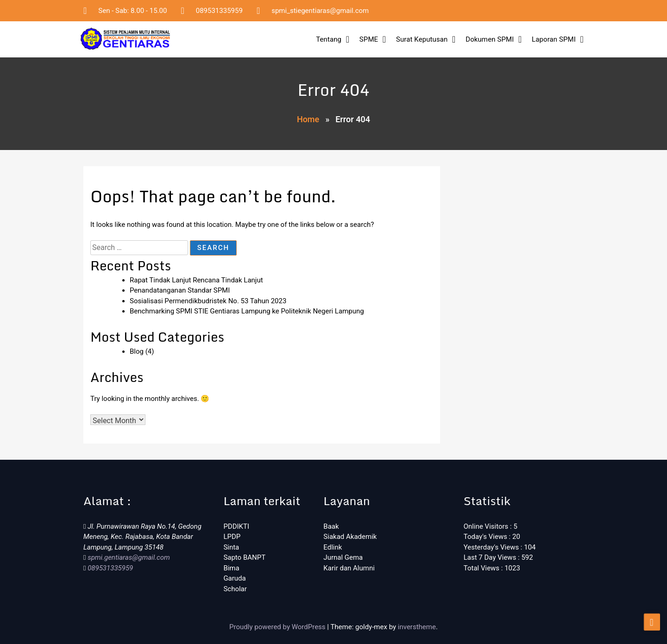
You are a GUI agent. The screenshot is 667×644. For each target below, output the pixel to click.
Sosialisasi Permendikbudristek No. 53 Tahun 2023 (208, 301)
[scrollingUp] (652, 625)
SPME (369, 39)
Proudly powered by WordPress (278, 627)
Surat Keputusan (422, 39)
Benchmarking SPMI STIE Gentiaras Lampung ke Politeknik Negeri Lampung (247, 311)
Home (308, 119)
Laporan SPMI (554, 39)
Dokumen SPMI (490, 39)
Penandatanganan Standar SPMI (180, 290)
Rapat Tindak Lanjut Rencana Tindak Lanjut (196, 280)
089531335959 (109, 568)
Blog (137, 351)
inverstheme (417, 627)
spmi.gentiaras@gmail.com (128, 557)
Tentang (329, 39)
